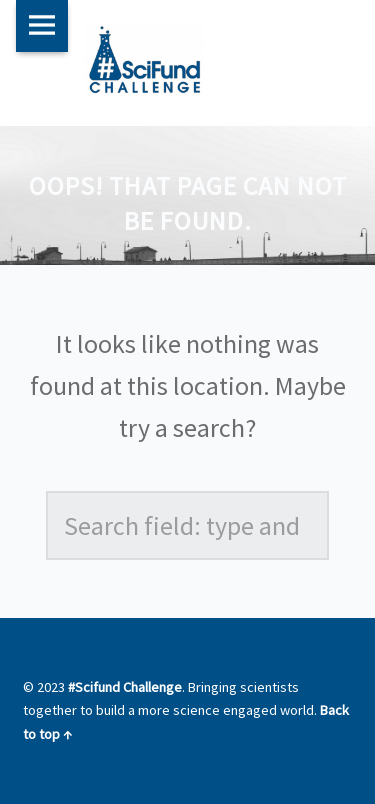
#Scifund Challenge (125, 687)
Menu (42, 26)
